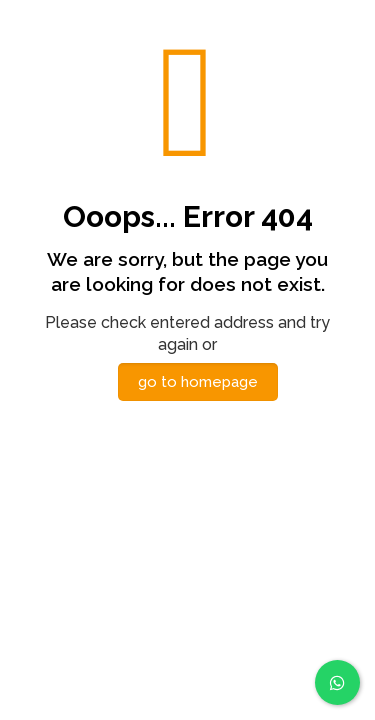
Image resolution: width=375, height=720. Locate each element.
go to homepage (198, 382)
